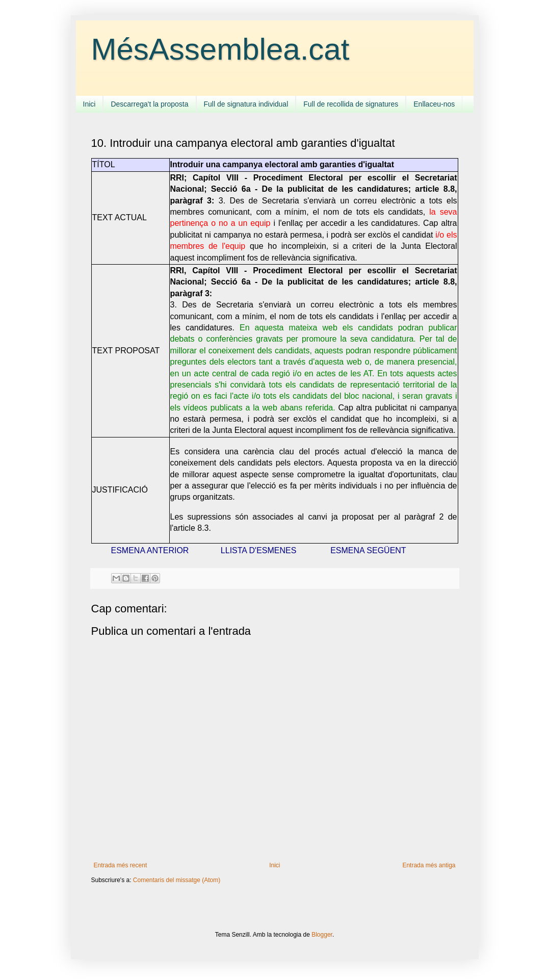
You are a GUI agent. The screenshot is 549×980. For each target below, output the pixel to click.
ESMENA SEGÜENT (368, 550)
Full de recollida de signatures (351, 104)
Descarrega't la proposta (149, 104)
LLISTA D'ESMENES (259, 550)
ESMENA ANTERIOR (150, 550)
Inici (89, 104)
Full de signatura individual (246, 104)
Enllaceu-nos (434, 104)
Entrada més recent (121, 865)
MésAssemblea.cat (220, 49)
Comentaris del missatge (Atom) (177, 880)
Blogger (322, 935)
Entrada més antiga (429, 865)
